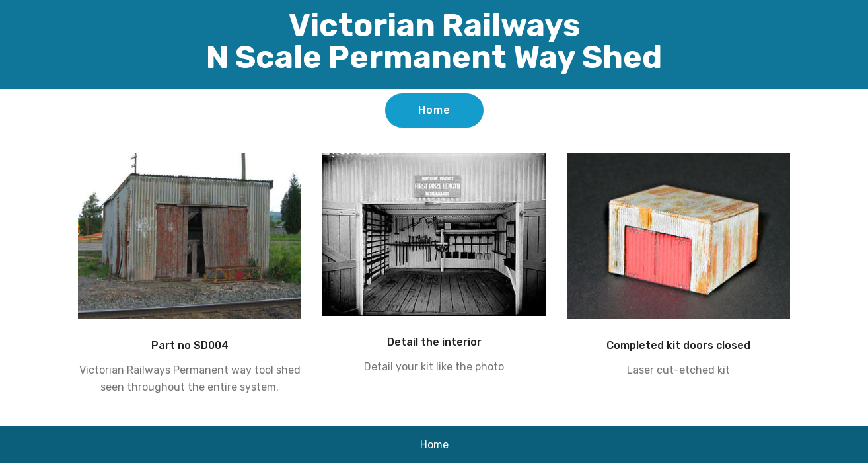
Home (434, 110)
